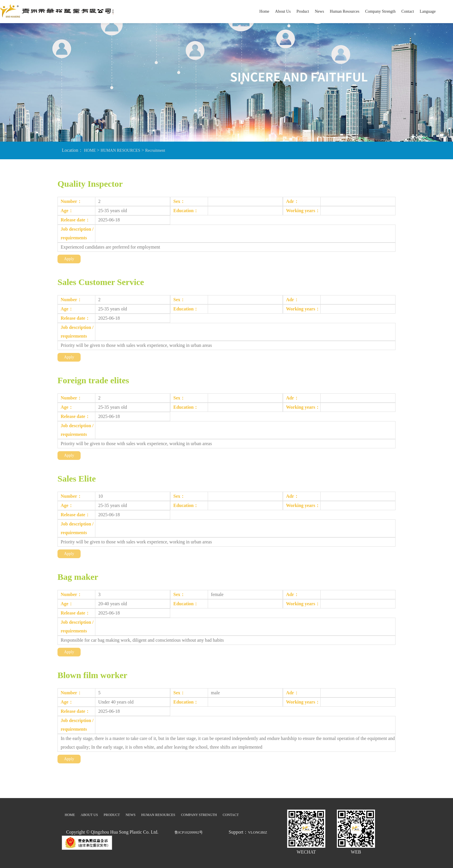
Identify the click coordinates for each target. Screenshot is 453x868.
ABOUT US (89, 815)
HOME (90, 150)
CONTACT (231, 815)
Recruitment (155, 150)
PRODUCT (112, 815)
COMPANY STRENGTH (199, 815)
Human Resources (345, 11)
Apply (69, 259)
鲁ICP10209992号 (189, 832)
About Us (283, 11)
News (320, 11)
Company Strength (380, 11)
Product (303, 11)
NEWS (131, 815)
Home (264, 11)
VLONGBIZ (257, 832)
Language (428, 11)
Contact (408, 11)
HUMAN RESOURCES (120, 150)
